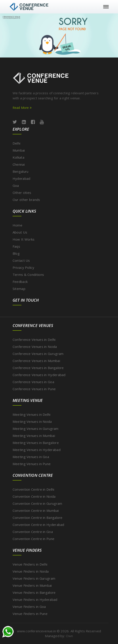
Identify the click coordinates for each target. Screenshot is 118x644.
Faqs (16, 246)
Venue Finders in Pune (30, 614)
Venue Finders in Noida (31, 571)
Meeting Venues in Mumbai (34, 436)
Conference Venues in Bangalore (38, 368)
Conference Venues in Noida (35, 347)
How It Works (24, 239)
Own (69, 636)
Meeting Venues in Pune (32, 464)
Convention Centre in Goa (33, 532)
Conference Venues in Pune (34, 389)
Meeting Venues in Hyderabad (37, 450)
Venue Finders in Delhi (30, 564)
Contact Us (21, 260)
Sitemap (19, 289)
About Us (20, 232)
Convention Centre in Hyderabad (38, 525)
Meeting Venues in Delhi (32, 414)
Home (17, 225)
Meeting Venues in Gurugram (36, 429)
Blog (16, 253)
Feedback (20, 282)
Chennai (19, 164)
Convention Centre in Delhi (33, 489)
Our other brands (26, 200)
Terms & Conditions (28, 275)
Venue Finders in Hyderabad (35, 599)
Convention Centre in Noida (34, 496)
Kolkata (18, 157)
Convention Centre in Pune (34, 539)
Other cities (22, 193)
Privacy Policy (23, 267)
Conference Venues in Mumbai (36, 361)
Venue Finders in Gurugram (34, 578)
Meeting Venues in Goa (31, 457)
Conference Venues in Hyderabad (39, 375)
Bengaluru (21, 171)
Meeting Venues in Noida (32, 421)
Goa (16, 186)
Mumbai (19, 150)
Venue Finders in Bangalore (34, 592)
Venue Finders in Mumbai (32, 585)
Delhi (17, 143)
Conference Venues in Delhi (34, 340)
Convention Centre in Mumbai (36, 510)
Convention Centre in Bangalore (38, 518)
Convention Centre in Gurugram (37, 503)
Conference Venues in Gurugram (38, 354)
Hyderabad (22, 178)
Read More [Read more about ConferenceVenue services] (22, 108)
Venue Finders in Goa (29, 607)
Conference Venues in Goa (33, 382)
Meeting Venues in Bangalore (36, 443)
